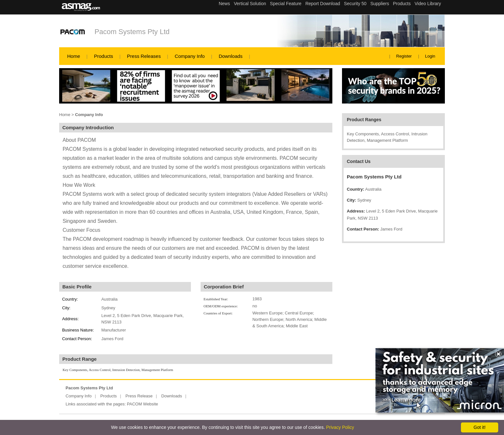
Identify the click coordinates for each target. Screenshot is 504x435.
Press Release (139, 396)
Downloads (230, 56)
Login (430, 56)
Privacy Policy (340, 427)
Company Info (190, 56)
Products (103, 56)
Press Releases (144, 56)
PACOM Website (143, 404)
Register (404, 56)
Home (74, 56)
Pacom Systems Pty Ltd (132, 32)
